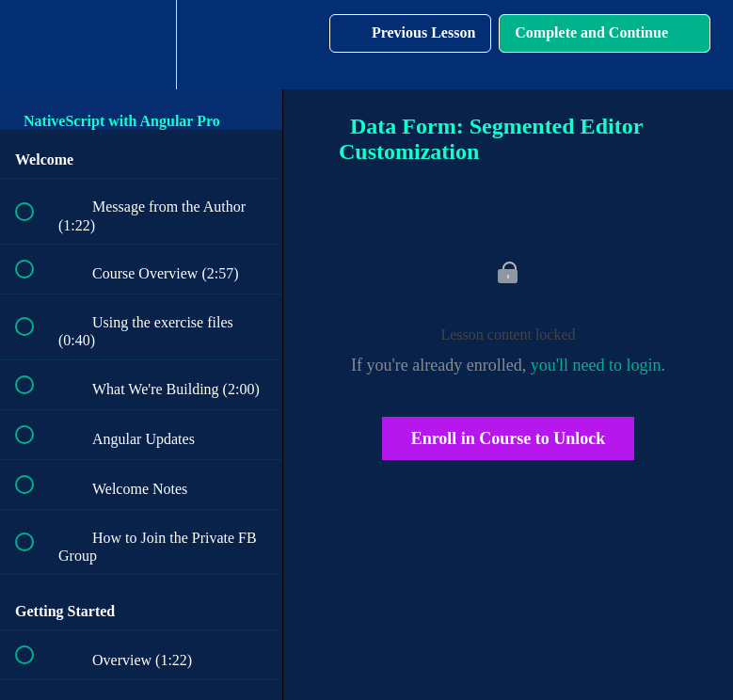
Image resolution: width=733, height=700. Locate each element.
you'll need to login (596, 365)
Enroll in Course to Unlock (509, 438)
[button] (35, 45)
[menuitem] (141, 45)
